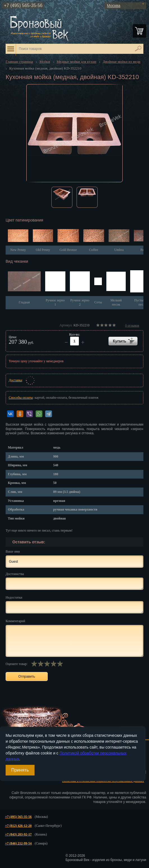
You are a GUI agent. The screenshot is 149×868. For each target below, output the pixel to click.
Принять (20, 770)
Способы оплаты (21, 398)
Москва (114, 6)
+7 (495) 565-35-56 (23, 5)
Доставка (15, 380)
